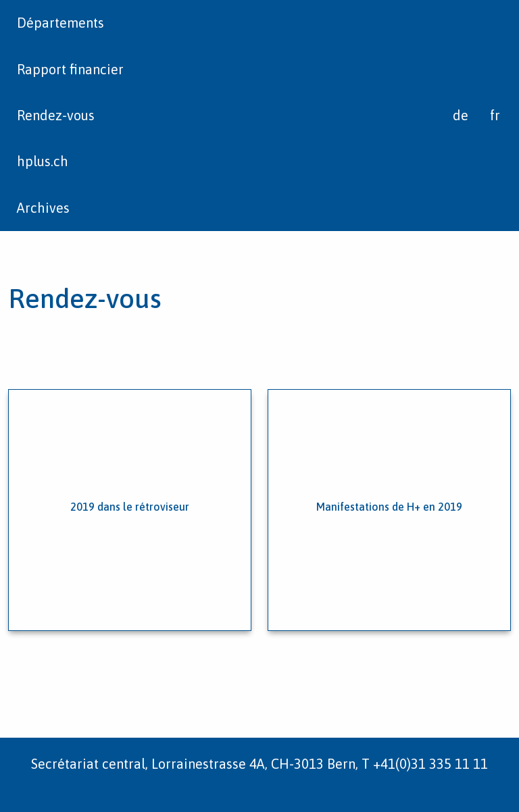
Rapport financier (70, 69)
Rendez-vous (56, 115)
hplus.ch (43, 161)
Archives (43, 208)
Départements (60, 23)
